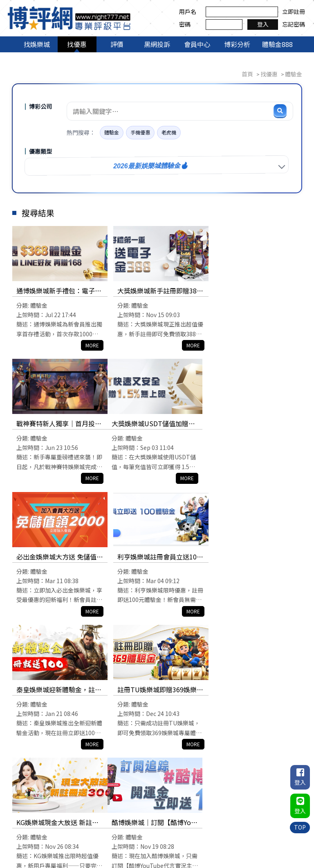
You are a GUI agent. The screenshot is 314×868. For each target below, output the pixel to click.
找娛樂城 (37, 44)
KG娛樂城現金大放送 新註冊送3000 (255, 557)
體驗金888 (277, 44)
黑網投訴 (157, 44)
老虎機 (169, 133)
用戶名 (186, 11)
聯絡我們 (268, 837)
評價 (117, 44)
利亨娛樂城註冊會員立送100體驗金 (255, 424)
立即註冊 (292, 11)
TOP (300, 827)
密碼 (183, 24)
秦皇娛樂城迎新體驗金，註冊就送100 (56, 557)
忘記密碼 (292, 24)
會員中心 (197, 44)
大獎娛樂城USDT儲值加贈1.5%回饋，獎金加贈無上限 (57, 424)
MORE (89, 345)
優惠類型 (40, 152)
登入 (261, 24)
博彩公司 (40, 107)
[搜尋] (280, 111)
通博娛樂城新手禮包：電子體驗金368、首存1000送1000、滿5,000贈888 (58, 291)
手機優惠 (140, 133)
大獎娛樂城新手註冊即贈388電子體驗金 (156, 291)
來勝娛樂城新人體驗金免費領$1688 (253, 690)
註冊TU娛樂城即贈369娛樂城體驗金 (155, 557)
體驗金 (112, 133)
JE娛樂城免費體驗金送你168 (157, 690)
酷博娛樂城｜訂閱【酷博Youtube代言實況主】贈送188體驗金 (58, 690)
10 (216, 767)
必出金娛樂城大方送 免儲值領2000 (155, 424)
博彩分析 (237, 44)
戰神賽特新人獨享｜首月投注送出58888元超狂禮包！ (253, 291)
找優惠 (77, 44)
